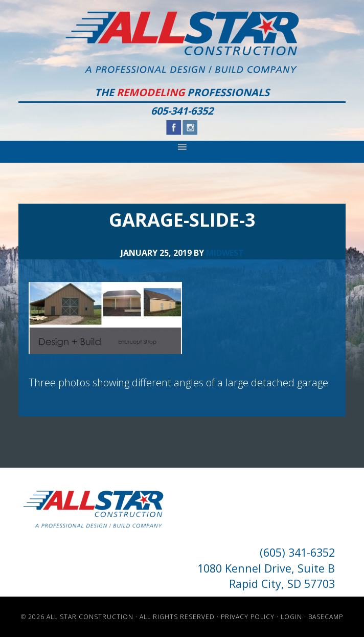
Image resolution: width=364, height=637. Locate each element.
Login (291, 617)
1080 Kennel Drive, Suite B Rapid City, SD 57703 (266, 576)
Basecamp (326, 617)
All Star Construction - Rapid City (182, 42)
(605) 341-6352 (297, 552)
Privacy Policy (248, 617)
